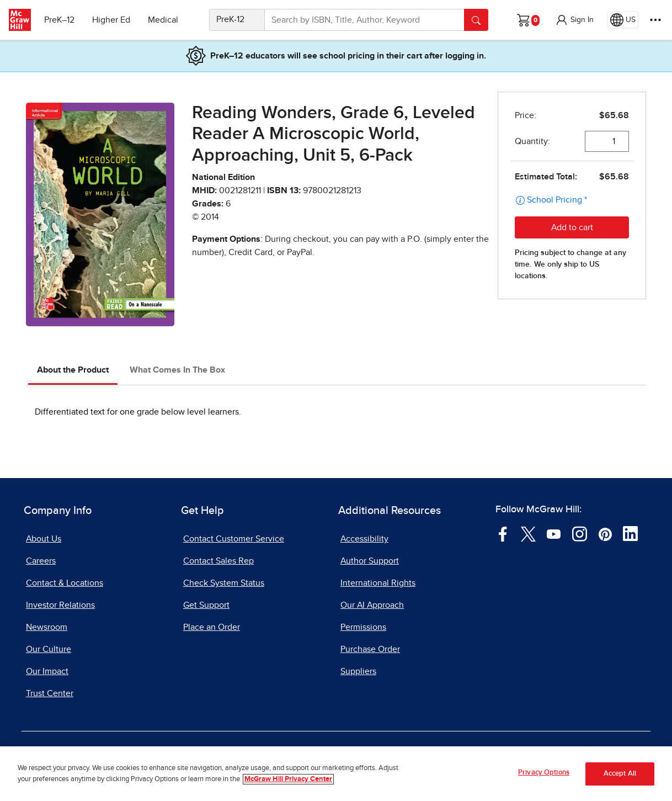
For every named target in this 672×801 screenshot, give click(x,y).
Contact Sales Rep (218, 561)
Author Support (370, 561)
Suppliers (358, 671)
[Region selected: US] (623, 20)
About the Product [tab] (73, 370)
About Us (44, 539)
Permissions (363, 627)
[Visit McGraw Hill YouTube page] (554, 533)
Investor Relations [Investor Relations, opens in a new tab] (60, 605)
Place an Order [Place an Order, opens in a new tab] (212, 627)
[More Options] (655, 20)
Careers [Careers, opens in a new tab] (41, 561)
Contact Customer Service (234, 539)
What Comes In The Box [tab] (177, 370)
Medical (163, 20)
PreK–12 (59, 20)
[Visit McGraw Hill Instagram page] (580, 533)
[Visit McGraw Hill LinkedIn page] (630, 533)
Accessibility (364, 539)
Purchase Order (370, 649)
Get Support (206, 605)
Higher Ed (111, 20)
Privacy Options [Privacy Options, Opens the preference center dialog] (544, 773)
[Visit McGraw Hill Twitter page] (528, 533)
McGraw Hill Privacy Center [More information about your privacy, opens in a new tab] (288, 779)
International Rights (378, 583)
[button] (574, 20)
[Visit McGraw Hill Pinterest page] (605, 533)
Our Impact (47, 671)
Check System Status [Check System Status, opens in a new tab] (224, 583)
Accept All (620, 774)
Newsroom (47, 627)
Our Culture (49, 649)
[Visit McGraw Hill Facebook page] (503, 533)
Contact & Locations (65, 583)
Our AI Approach (372, 605)
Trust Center (50, 693)
